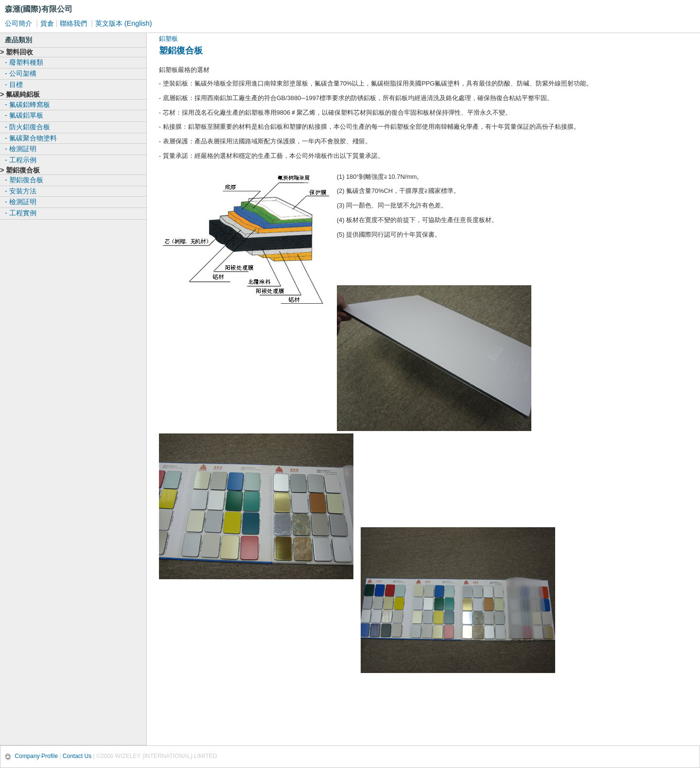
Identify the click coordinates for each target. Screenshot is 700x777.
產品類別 (18, 40)
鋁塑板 (168, 39)
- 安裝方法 (21, 191)
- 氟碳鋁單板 (24, 115)
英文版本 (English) (124, 23)
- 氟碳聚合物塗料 (31, 138)
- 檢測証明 (21, 149)
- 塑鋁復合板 (24, 180)
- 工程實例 (21, 213)
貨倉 (47, 23)
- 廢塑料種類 (24, 62)
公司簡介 (19, 23)
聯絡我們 (74, 23)
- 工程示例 (21, 160)
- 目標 (14, 85)
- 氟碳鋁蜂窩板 (27, 104)
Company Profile (37, 756)
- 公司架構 (21, 73)
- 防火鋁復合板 (27, 127)
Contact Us (77, 756)
